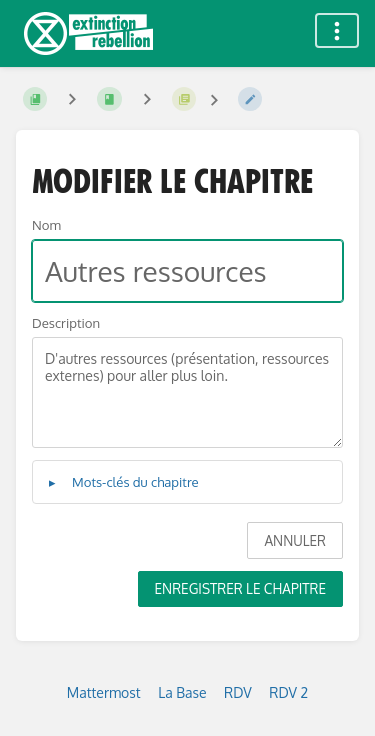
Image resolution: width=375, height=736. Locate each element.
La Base (182, 692)
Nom (46, 224)
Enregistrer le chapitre (240, 588)
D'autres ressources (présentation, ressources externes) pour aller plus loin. (187, 392)
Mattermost (104, 692)
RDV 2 (288, 692)
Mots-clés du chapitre (135, 481)
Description (66, 322)
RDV (238, 692)
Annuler (295, 540)
